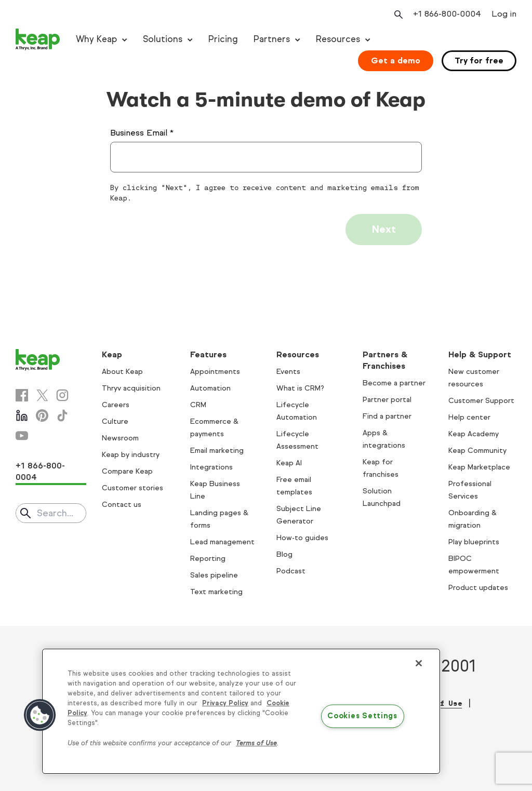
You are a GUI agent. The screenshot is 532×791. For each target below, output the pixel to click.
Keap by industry (131, 455)
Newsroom (120, 438)
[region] (241, 712)
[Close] (419, 663)
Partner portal (387, 400)
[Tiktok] (62, 415)
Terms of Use (256, 743)
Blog (284, 554)
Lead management (222, 542)
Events (288, 372)
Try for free (479, 61)
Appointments (215, 372)
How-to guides (302, 538)
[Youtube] (22, 436)
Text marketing (216, 592)
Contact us (122, 505)
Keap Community (477, 451)
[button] (40, 715)
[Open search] (397, 15)
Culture (115, 421)
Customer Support (481, 401)
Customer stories (132, 488)
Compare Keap (127, 471)
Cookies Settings (362, 716)
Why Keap (96, 39)
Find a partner (387, 416)
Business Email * (142, 133)
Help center (469, 417)
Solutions (163, 39)
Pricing (223, 39)
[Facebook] (22, 395)
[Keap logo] (38, 39)
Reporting (208, 559)
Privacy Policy (225, 703)
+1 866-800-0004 (40, 471)
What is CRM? (300, 388)
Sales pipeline (214, 575)
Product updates (478, 588)
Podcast (291, 571)
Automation (210, 388)
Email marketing (217, 451)
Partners (272, 39)
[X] (42, 395)
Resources (338, 39)
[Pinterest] (42, 415)
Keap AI (289, 463)
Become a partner (394, 383)
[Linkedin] (22, 415)
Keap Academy (474, 434)
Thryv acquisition (131, 388)
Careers (116, 405)
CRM (198, 405)
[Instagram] (62, 395)
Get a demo (396, 61)
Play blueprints (474, 542)
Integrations (211, 467)
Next (384, 229)
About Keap (122, 372)
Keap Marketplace (479, 467)
